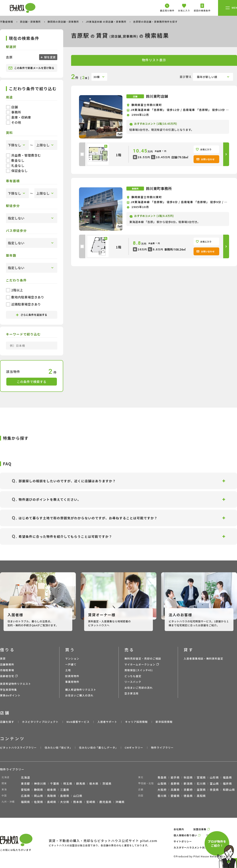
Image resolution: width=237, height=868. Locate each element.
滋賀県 (201, 790)
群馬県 (81, 783)
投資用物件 (72, 676)
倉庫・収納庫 (18, 117)
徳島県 (188, 796)
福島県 (227, 777)
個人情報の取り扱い (185, 835)
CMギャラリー (134, 748)
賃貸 (3, 658)
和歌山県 (229, 790)
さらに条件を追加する (32, 315)
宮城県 (201, 777)
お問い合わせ (205, 159)
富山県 (214, 783)
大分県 (65, 802)
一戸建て (71, 664)
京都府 (188, 790)
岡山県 (39, 796)
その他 (14, 122)
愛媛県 (175, 796)
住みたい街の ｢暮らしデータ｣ (98, 748)
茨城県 (107, 783)
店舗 (12, 107)
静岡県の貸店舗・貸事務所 (64, 22)
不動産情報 (7, 22)
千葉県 (55, 783)
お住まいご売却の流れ (139, 688)
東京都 (25, 783)
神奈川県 (40, 783)
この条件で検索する (32, 382)
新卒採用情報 (164, 722)
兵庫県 (175, 790)
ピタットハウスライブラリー (18, 748)
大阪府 (162, 790)
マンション (72, 658)
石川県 (201, 783)
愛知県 (25, 790)
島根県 (65, 796)
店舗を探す (7, 722)
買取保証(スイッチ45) (139, 670)
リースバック (133, 682)
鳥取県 (52, 796)
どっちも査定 (133, 676)
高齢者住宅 (7, 676)
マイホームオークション (140, 664)
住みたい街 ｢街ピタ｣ (58, 748)
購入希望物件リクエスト (81, 690)
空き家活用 (132, 693)
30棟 (97, 77)
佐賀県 (39, 802)
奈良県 (214, 790)
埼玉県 (68, 783)
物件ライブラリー (162, 748)
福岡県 (25, 802)
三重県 (65, 790)
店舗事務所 (7, 664)
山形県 (214, 777)
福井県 (227, 783)
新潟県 (188, 783)
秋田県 (188, 777)
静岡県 (39, 790)
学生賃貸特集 (8, 690)
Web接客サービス (78, 722)
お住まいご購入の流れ (79, 695)
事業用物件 (72, 682)
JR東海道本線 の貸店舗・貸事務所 (106, 22)
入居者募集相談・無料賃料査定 (203, 658)
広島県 (25, 796)
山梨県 (162, 783)
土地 (68, 670)
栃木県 (94, 783)
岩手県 (175, 777)
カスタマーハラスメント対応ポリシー (196, 847)
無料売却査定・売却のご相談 (143, 658)
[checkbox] (82, 154)
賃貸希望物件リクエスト (16, 684)
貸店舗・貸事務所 (31, 22)
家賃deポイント (10, 695)
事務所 (14, 112)
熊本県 (78, 802)
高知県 (201, 796)
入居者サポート (107, 722)
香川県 (162, 796)
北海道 (25, 777)
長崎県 (52, 802)
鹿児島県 (105, 802)
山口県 (78, 796)
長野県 (175, 783)
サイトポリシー (183, 841)
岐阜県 (52, 790)
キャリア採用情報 (136, 722)
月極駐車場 (7, 670)
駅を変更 (50, 57)
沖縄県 (120, 802)
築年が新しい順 (207, 77)
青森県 (162, 777)
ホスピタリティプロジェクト (40, 722)
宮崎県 (91, 802)
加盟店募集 (200, 829)
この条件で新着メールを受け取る (31, 68)
